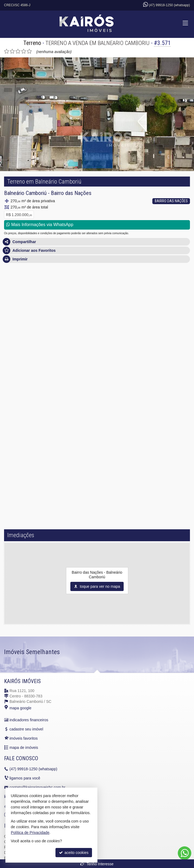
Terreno (32, 43)
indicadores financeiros (29, 720)
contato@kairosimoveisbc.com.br (37, 787)
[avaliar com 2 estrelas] (12, 51)
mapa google (20, 708)
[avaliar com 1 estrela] (7, 51)
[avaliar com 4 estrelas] (24, 51)
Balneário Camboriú (25, 193)
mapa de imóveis (24, 748)
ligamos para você (25, 778)
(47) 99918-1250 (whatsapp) (170, 5)
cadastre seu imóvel (26, 729)
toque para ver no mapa (97, 586)
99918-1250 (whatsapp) (33, 769)
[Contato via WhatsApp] (185, 853)
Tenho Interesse (97, 864)
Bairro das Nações (71, 193)
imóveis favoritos (24, 738)
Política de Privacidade (30, 833)
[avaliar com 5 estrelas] (29, 51)
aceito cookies (74, 853)
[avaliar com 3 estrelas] (18, 51)
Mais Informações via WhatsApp (40, 225)
